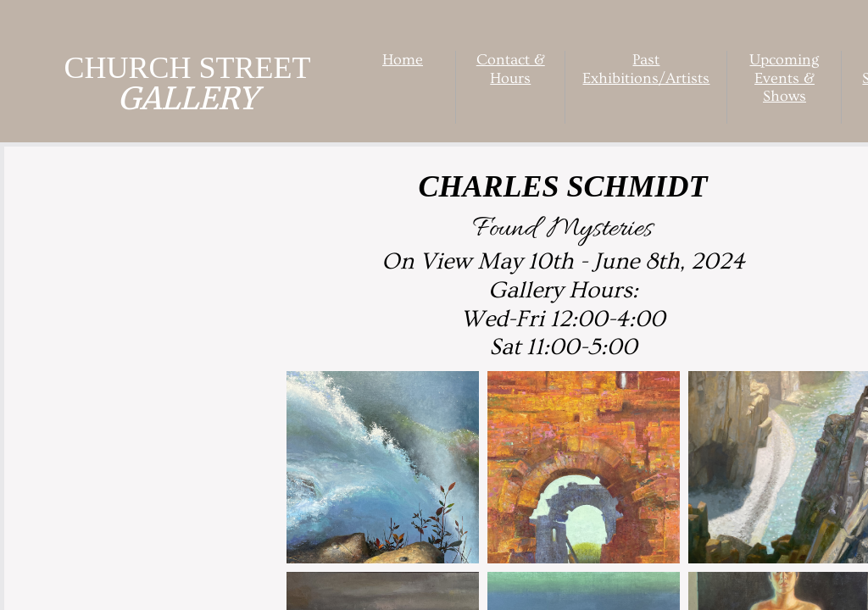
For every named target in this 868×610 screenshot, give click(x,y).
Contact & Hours (511, 69)
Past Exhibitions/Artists (646, 69)
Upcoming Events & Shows (784, 78)
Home (403, 60)
